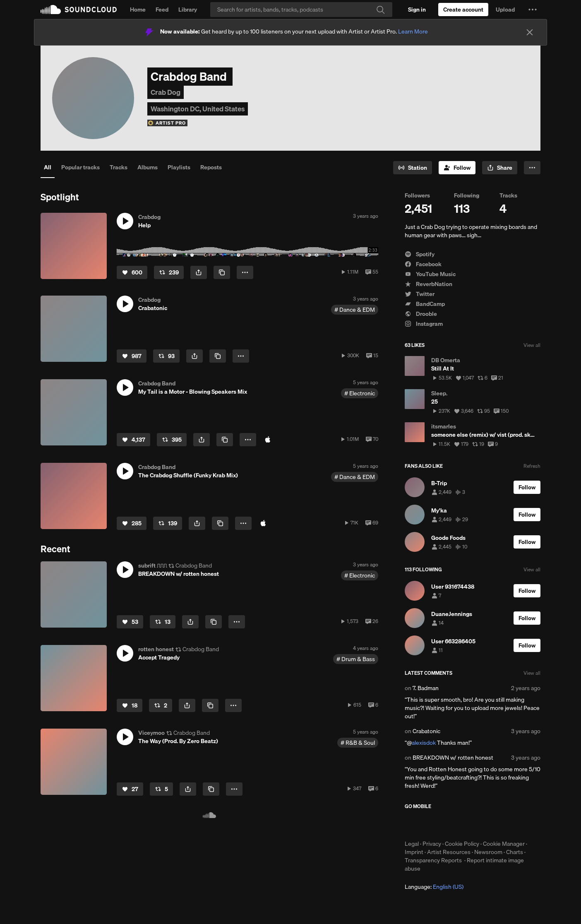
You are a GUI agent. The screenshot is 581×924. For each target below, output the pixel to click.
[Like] (132, 272)
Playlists (179, 167)
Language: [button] (434, 887)
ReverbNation (429, 284)
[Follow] (457, 168)
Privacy (432, 844)
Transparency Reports (433, 860)
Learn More (413, 31)
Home (138, 10)
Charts (515, 852)
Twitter (420, 294)
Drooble (421, 314)
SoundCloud (79, 10)
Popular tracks (80, 167)
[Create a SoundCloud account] (463, 10)
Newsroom (488, 852)
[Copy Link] (222, 272)
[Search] (301, 10)
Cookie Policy (462, 844)
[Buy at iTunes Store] (268, 440)
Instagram (424, 324)
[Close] (530, 32)
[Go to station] (413, 168)
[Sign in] (417, 10)
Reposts (211, 167)
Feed (162, 10)
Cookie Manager (504, 844)
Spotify (420, 254)
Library (188, 10)
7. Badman (426, 688)
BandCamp (425, 304)
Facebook (423, 264)
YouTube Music (430, 274)
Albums (148, 167)
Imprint (414, 852)
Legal (412, 844)
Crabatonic (426, 731)
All (48, 167)
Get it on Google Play (486, 825)
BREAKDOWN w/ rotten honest (453, 758)
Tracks (119, 167)
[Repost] (169, 272)
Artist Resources (449, 852)
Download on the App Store (430, 825)
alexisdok (424, 743)
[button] (533, 10)
